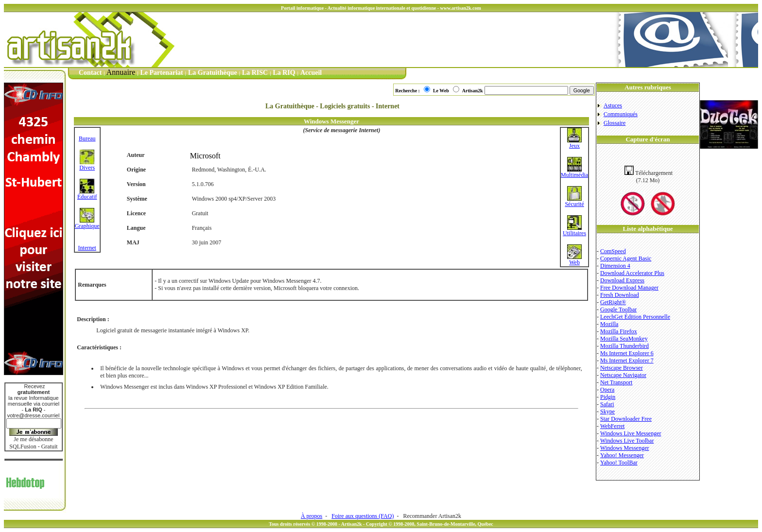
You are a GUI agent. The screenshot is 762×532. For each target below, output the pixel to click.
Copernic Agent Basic (626, 258)
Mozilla (609, 324)
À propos (312, 516)
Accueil (311, 73)
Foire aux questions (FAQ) (363, 516)
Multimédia (574, 172)
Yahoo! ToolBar (619, 463)
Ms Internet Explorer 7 (627, 360)
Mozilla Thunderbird (624, 346)
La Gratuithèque (213, 73)
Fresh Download (620, 295)
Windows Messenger (625, 448)
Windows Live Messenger (631, 433)
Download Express (622, 280)
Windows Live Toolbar (627, 441)
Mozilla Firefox (619, 331)
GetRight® (613, 302)
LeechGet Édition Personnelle (635, 317)
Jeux (574, 143)
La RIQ (284, 73)
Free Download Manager (629, 288)
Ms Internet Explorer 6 (627, 353)
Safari (607, 404)
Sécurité (574, 201)
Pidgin (608, 397)
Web (574, 260)
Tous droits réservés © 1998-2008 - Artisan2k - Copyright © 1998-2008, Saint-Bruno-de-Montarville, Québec (381, 524)
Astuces (613, 105)
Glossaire (615, 123)
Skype (607, 412)
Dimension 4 (615, 266)
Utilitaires (574, 231)
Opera (607, 390)
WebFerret (612, 426)
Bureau (87, 138)
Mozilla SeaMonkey (624, 339)
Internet (87, 248)
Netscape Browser (622, 368)
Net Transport (616, 382)
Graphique (87, 223)
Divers (87, 165)
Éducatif (87, 194)
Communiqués (621, 114)
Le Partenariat (162, 73)
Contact (90, 73)
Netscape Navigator (623, 375)
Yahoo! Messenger (622, 455)
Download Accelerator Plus (632, 273)
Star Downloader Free (626, 419)
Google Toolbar (618, 309)
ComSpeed (613, 251)
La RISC (255, 73)
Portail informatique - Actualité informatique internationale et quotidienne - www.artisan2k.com (381, 8)
